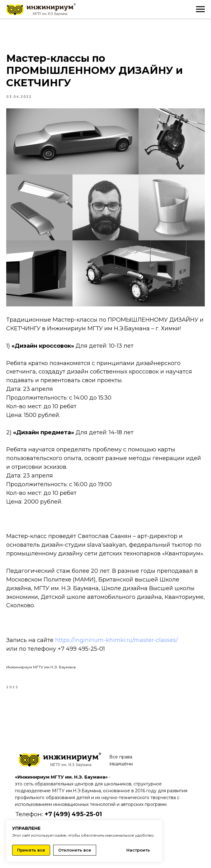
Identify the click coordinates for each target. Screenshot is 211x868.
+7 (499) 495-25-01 (73, 814)
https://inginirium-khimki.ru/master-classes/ (116, 640)
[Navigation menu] (200, 9)
